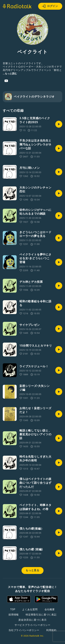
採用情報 (14, 615)
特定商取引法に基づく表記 (41, 615)
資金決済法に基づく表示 (32, 620)
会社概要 (50, 609)
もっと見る (32, 570)
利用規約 (51, 630)
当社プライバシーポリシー (24, 630)
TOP (13, 609)
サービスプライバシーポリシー (32, 625)
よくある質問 (30, 609)
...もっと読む (10, 73)
